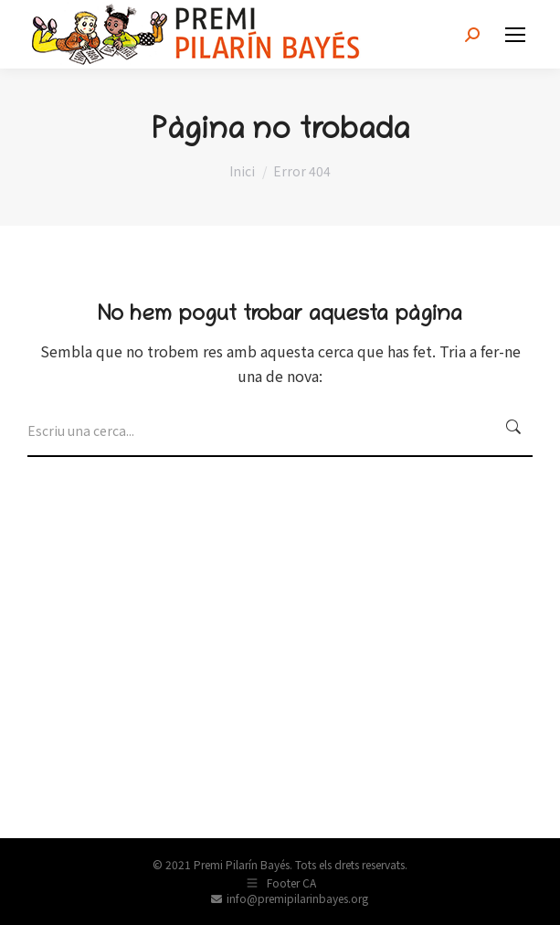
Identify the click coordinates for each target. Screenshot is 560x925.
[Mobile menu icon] (515, 35)
